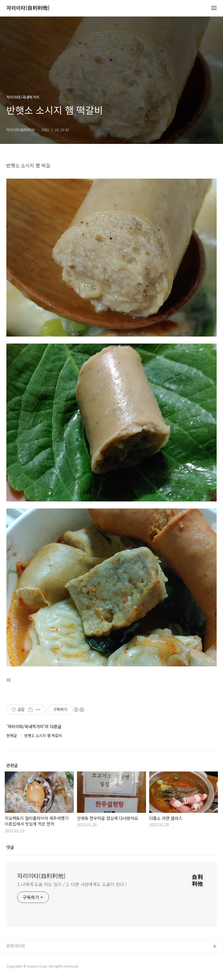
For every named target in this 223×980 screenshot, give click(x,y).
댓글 (10, 847)
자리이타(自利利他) (28, 8)
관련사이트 (16, 946)
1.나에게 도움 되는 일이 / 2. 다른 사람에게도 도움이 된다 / (72, 884)
